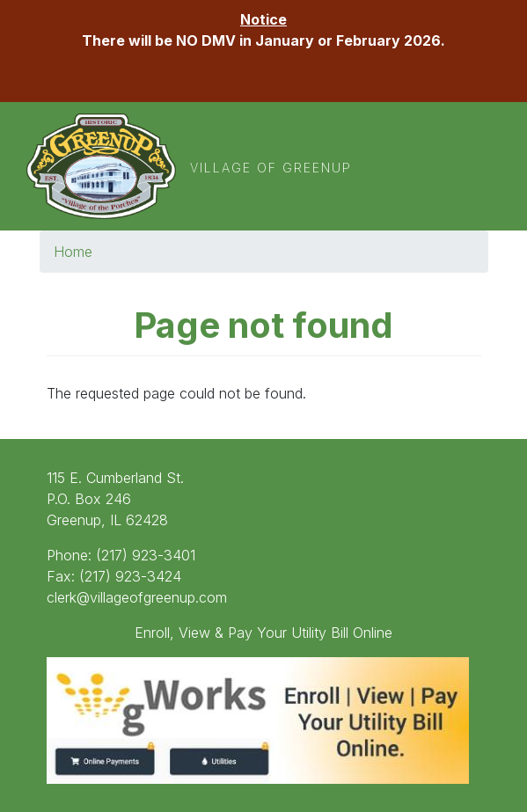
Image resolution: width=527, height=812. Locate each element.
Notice (263, 19)
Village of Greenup (271, 168)
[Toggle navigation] (468, 166)
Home (73, 252)
